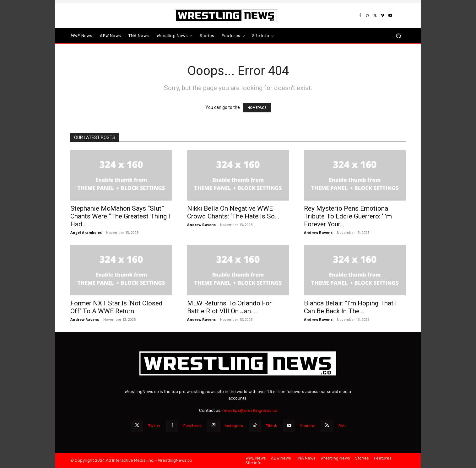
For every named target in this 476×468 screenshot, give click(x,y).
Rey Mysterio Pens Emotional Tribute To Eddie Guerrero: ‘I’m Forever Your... (348, 216)
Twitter (154, 426)
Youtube (308, 426)
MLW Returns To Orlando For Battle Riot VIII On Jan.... (229, 307)
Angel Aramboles (86, 232)
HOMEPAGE (257, 108)
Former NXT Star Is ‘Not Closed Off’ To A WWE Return (116, 307)
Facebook (193, 426)
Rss (342, 426)
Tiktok (272, 426)
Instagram (234, 426)
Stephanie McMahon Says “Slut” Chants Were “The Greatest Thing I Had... (120, 216)
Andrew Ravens (201, 225)
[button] (398, 36)
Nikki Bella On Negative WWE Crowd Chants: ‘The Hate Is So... (233, 212)
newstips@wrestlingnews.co (250, 410)
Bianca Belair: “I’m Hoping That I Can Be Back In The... (350, 307)
